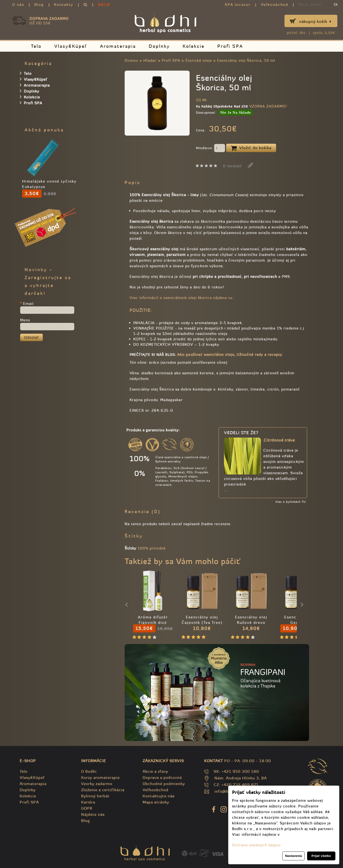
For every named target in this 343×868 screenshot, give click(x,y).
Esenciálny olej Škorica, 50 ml (246, 60)
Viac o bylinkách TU (290, 502)
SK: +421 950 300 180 (236, 771)
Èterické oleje (199, 60)
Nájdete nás (93, 814)
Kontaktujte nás (159, 796)
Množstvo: (210, 148)
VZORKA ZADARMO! (268, 106)
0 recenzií (232, 166)
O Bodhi (89, 771)
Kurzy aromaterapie (100, 777)
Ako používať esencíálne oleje (206, 355)
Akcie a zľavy (155, 771)
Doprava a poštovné (162, 777)
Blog (39, 5)
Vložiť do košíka (251, 148)
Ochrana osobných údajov (256, 845)
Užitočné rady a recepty (259, 355)
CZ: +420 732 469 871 (236, 785)
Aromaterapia (118, 46)
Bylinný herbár (95, 796)
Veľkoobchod (275, 5)
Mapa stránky (156, 802)
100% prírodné (152, 548)
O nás (18, 5)
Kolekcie (194, 46)
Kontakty (64, 5)
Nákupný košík (315, 21)
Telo (36, 46)
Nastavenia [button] (293, 856)
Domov (131, 60)
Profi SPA (230, 46)
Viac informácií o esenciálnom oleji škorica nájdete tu (181, 298)
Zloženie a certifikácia (103, 790)
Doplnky (159, 46)
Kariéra (88, 802)
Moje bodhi (310, 5)
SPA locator (238, 5)
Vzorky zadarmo (97, 784)
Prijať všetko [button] (321, 856)
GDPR (87, 808)
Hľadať (150, 60)
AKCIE (104, 5)
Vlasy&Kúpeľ (71, 46)
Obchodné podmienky (164, 784)
